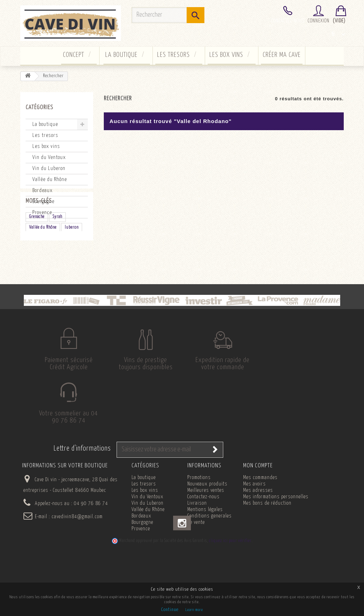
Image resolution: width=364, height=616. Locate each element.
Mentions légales (205, 556)
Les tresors (173, 55)
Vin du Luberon (49, 168)
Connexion (319, 21)
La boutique (121, 55)
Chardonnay (39, 298)
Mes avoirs (255, 531)
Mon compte (258, 512)
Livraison (197, 550)
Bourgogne (43, 201)
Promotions (199, 524)
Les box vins (226, 55)
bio (50, 277)
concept (74, 55)
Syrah (57, 255)
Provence (42, 213)
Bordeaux (42, 190)
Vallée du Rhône (50, 179)
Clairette (54, 287)
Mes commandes (260, 524)
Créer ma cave (282, 55)
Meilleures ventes (206, 537)
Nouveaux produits (207, 531)
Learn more (194, 610)
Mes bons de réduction (267, 550)
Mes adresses (258, 537)
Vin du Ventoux (49, 157)
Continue (170, 610)
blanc (34, 287)
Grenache (37, 255)
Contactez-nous (288, 21)
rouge (34, 277)
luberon (72, 266)
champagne (71, 277)
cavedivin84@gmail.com (77, 563)
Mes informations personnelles (276, 543)
